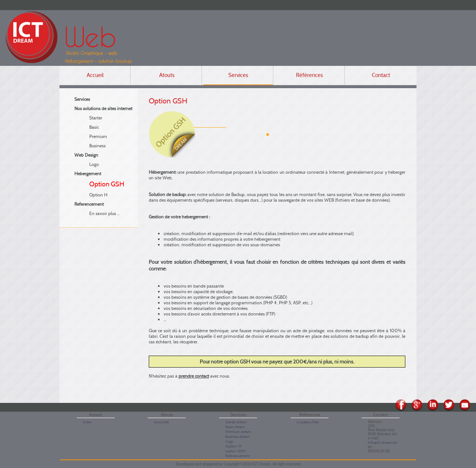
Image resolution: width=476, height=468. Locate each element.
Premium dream (238, 432)
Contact (381, 75)
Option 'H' (234, 446)
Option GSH (107, 184)
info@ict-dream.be (382, 443)
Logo (94, 164)
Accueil (95, 75)
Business (97, 146)
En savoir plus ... (104, 213)
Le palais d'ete (308, 422)
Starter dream (236, 422)
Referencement (238, 456)
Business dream (238, 437)
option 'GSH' (236, 451)
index (87, 422)
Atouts (167, 75)
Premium (98, 136)
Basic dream (235, 427)
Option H (98, 195)
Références (309, 75)
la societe (162, 422)
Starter (96, 118)
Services (238, 75)
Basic (94, 127)
